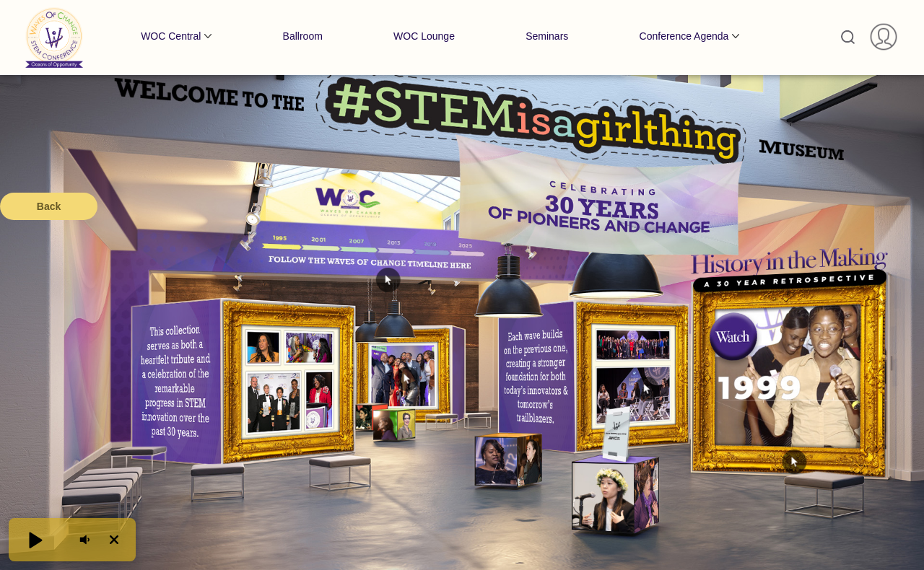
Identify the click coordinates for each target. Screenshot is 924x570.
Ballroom (303, 36)
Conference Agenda (684, 36)
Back (49, 206)
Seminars (547, 36)
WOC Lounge (424, 36)
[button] (35, 540)
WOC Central (171, 36)
